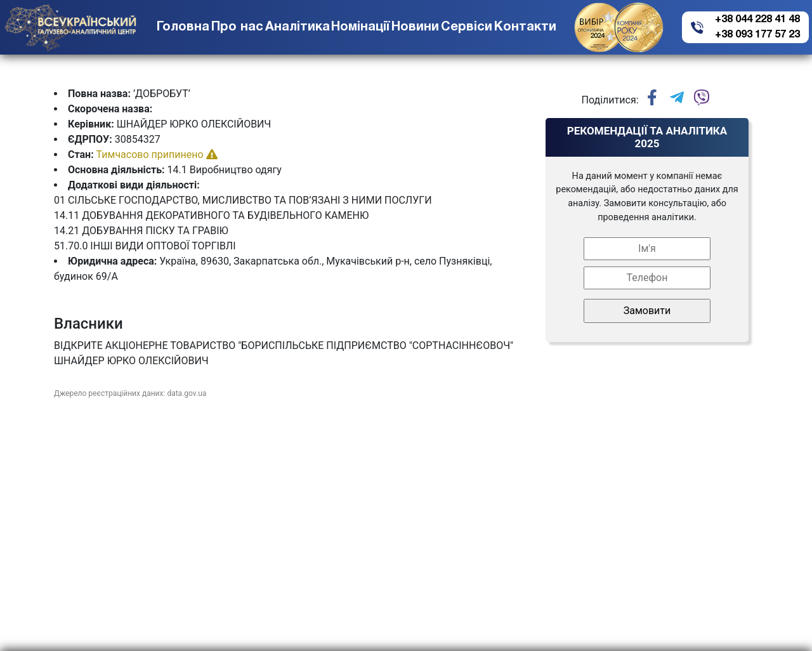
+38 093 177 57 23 (757, 35)
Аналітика (298, 27)
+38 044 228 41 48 (757, 20)
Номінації (360, 27)
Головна (183, 27)
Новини (415, 27)
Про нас (237, 27)
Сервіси (467, 27)
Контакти (525, 27)
